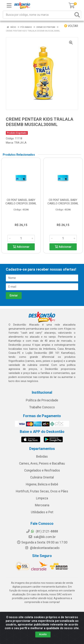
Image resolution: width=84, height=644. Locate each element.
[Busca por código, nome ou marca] (38, 15)
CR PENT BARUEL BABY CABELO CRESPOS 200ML (21, 202)
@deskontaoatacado (42, 548)
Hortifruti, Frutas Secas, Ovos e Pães (42, 491)
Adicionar (21, 247)
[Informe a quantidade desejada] (21, 238)
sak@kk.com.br (42, 537)
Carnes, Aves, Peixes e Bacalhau (42, 463)
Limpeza (42, 498)
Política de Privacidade (42, 400)
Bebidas (42, 456)
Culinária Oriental (42, 477)
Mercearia (42, 505)
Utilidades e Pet (42, 512)
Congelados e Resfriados (42, 470)
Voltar (71, 26)
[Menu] (9, 5)
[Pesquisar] (77, 15)
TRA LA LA (20, 143)
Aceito (43, 634)
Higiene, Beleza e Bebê (42, 484)
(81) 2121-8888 (42, 531)
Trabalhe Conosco (42, 407)
